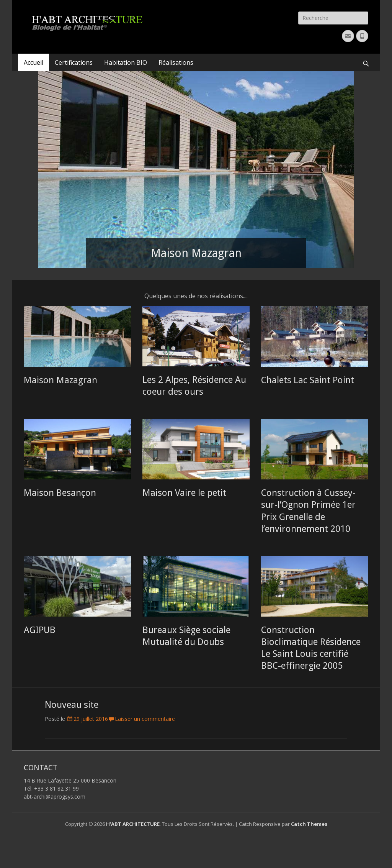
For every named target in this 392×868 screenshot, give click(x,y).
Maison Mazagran (60, 380)
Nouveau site (72, 705)
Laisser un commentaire (145, 719)
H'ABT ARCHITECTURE (133, 824)
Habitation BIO (126, 62)
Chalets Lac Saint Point (308, 380)
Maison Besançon (60, 493)
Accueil (33, 62)
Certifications (74, 62)
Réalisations (176, 62)
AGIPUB (40, 630)
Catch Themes (309, 824)
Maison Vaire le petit (184, 493)
